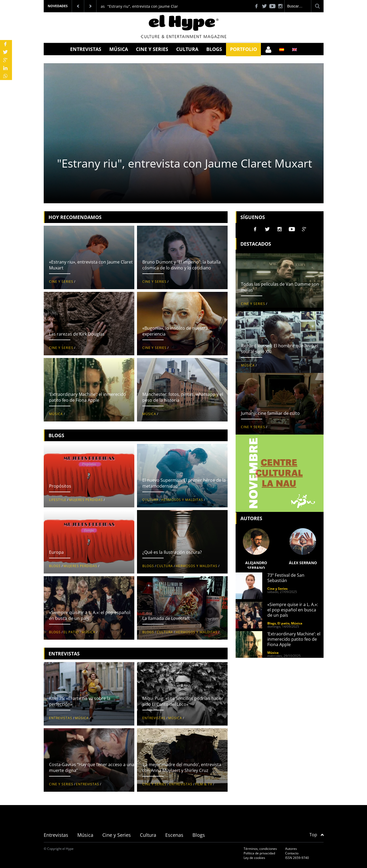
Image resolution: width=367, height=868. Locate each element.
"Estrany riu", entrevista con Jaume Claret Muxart (151, 6)
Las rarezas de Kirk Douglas (77, 334)
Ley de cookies (254, 858)
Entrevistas (86, 49)
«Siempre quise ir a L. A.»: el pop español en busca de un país (293, 610)
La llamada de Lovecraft (166, 618)
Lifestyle (58, 500)
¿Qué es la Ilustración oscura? (172, 552)
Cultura (187, 49)
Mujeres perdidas (86, 500)
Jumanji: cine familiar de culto (270, 413)
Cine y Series (152, 49)
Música (119, 49)
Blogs (214, 49)
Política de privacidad (259, 853)
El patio (71, 632)
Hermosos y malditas (182, 500)
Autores (291, 849)
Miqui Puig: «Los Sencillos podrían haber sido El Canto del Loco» (183, 701)
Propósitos (60, 486)
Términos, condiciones (260, 849)
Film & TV (204, 784)
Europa (56, 552)
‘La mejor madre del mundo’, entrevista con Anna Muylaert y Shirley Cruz (182, 767)
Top (316, 835)
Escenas (174, 835)
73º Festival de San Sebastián (286, 578)
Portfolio (243, 49)
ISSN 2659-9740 (297, 858)
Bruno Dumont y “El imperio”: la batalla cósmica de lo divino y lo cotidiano (182, 265)
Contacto (292, 853)
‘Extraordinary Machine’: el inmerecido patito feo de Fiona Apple (88, 397)
